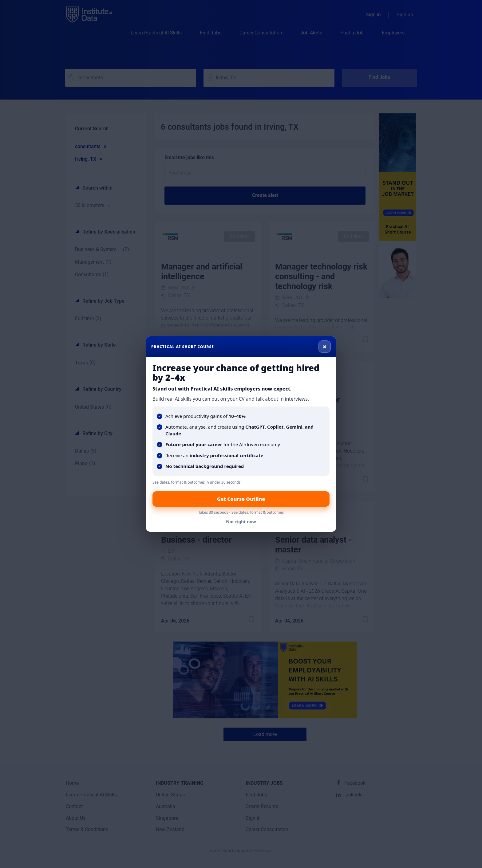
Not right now (241, 522)
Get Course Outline (241, 499)
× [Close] (325, 347)
